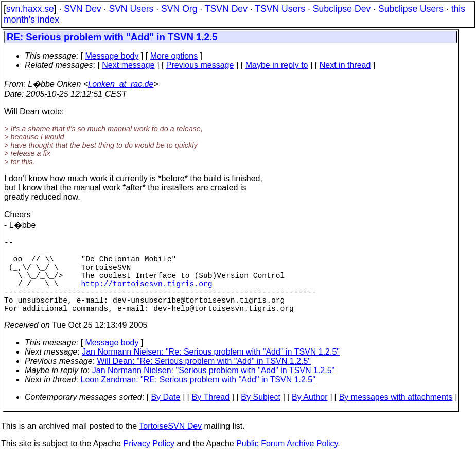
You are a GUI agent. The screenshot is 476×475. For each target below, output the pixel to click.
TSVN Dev (226, 9)
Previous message (200, 65)
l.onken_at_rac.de (121, 84)
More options (174, 56)
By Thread (211, 416)
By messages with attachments (396, 416)
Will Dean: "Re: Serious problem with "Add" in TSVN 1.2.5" (204, 380)
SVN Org (179, 9)
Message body (112, 56)
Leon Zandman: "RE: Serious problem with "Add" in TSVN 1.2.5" (198, 398)
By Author (310, 416)
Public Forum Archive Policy (287, 462)
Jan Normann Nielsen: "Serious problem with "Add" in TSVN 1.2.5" (214, 389)
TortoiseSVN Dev (170, 444)
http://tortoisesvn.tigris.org (147, 295)
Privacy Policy (149, 462)
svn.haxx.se (30, 9)
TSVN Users (280, 9)
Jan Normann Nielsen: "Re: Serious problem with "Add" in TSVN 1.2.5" (211, 370)
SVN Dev (82, 9)
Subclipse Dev (342, 9)
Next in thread (345, 65)
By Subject (260, 416)
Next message (128, 65)
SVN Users (131, 9)
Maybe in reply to (277, 65)
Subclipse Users (411, 9)
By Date (165, 416)
